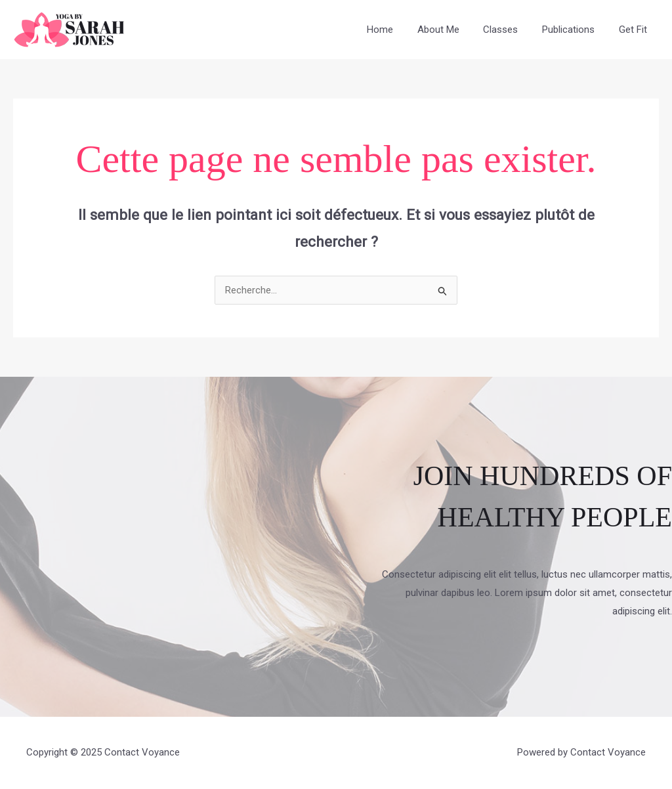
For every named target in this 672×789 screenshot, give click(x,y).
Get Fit (635, 30)
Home (400, 30)
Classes (512, 30)
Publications (575, 30)
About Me (453, 30)
